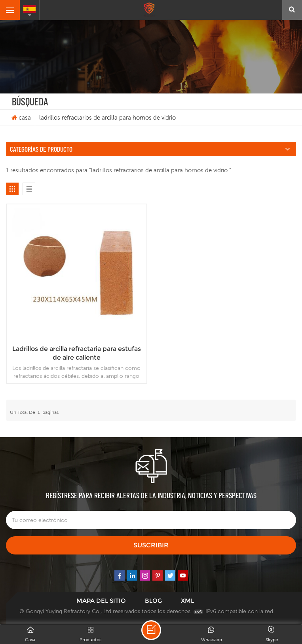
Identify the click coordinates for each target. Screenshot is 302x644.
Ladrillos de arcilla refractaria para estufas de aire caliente (77, 353)
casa (21, 117)
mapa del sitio (101, 601)
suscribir (151, 545)
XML (187, 601)
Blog (153, 601)
